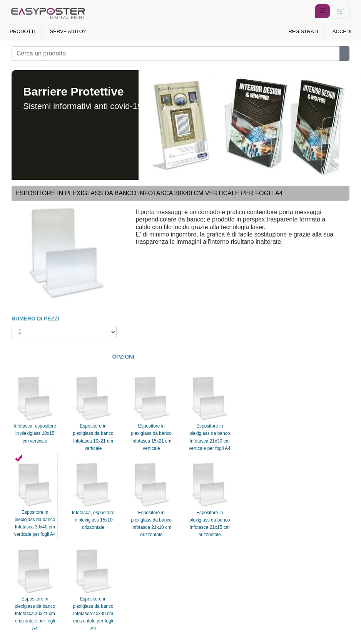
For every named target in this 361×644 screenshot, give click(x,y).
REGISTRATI (303, 31)
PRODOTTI (23, 31)
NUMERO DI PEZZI (35, 319)
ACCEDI (342, 31)
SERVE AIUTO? (68, 31)
